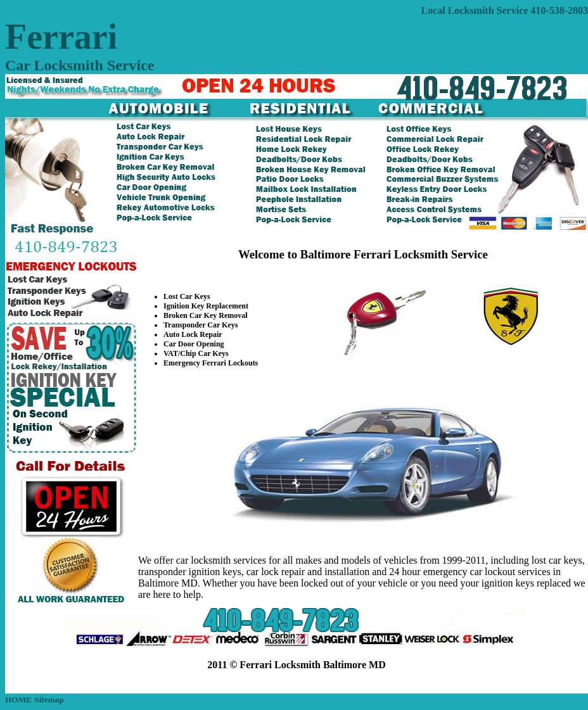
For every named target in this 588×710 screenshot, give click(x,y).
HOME (18, 700)
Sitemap (49, 700)
